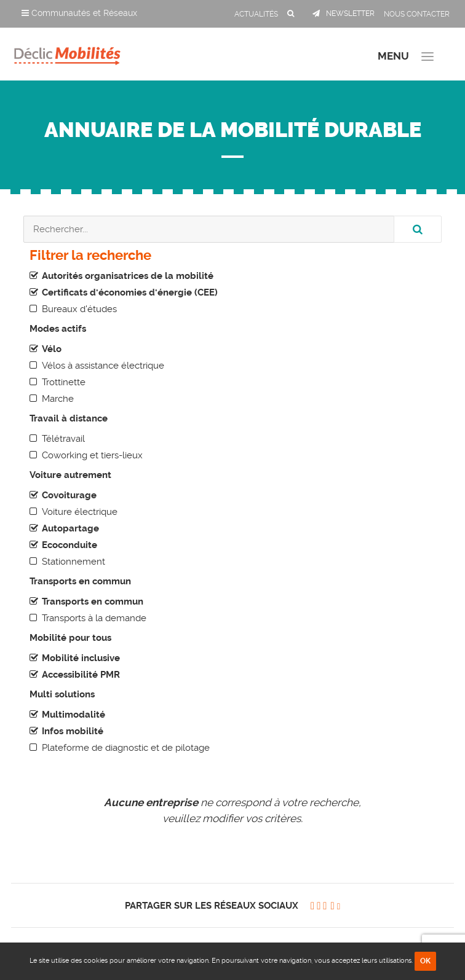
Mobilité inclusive (81, 658)
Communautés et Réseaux (79, 13)
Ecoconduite (70, 545)
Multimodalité (74, 715)
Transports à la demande (94, 618)
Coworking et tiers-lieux (92, 455)
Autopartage (70, 528)
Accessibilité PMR (81, 675)
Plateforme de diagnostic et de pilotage (126, 748)
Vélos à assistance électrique (103, 366)
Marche (58, 399)
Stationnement (74, 562)
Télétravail (63, 439)
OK (425, 961)
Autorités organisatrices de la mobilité (128, 276)
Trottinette (64, 382)
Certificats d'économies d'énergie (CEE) (130, 292)
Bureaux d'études (79, 309)
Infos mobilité (73, 731)
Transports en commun (93, 602)
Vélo (52, 349)
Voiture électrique (80, 512)
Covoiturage (69, 495)
